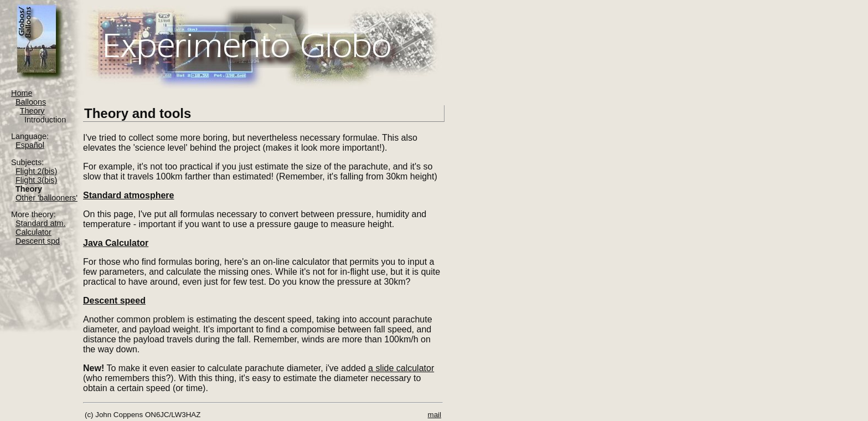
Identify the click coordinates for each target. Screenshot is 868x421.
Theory (32, 111)
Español (30, 145)
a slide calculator (401, 368)
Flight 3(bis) (36, 180)
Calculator (33, 232)
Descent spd (38, 241)
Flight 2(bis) (36, 171)
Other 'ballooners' (46, 198)
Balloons (31, 102)
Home (22, 93)
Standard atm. (40, 223)
